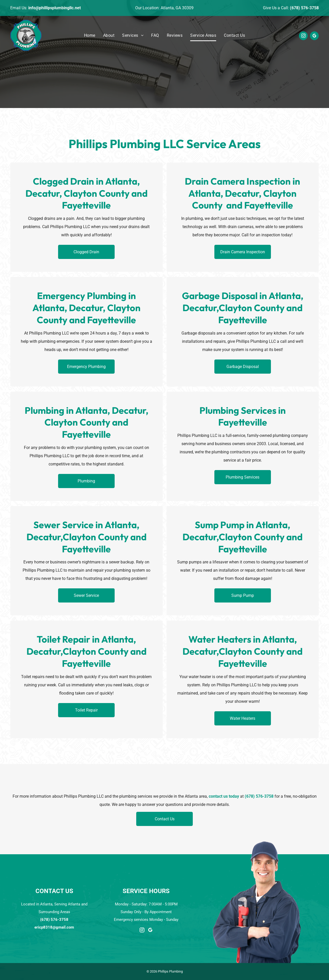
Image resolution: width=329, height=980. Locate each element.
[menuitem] (90, 36)
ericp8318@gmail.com (54, 927)
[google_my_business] (314, 36)
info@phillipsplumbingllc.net (54, 8)
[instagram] (303, 36)
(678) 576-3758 (304, 8)
